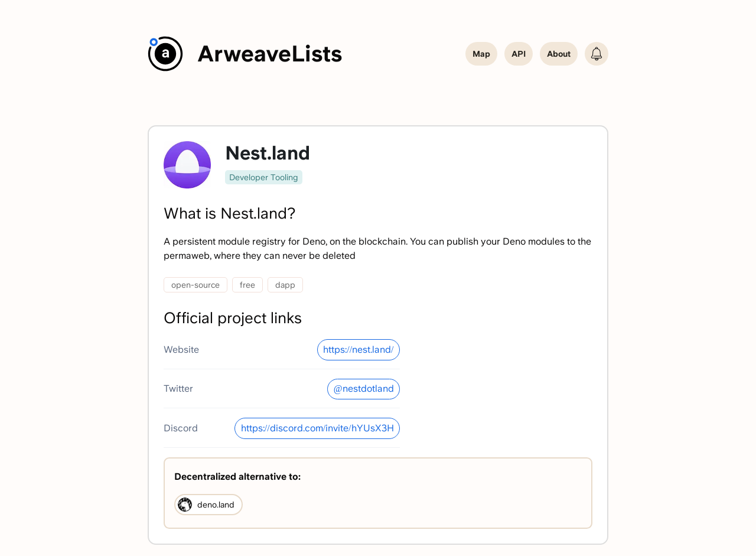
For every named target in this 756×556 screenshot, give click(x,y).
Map (481, 54)
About (559, 54)
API (519, 54)
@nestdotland (364, 388)
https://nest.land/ (358, 349)
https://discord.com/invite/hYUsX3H (317, 428)
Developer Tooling (264, 177)
